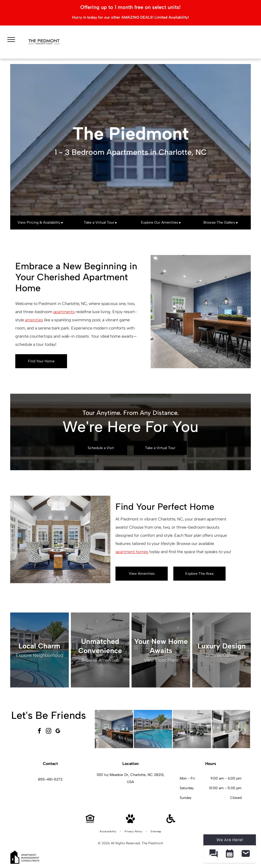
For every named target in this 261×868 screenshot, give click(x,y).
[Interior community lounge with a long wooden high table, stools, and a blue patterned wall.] (114, 729)
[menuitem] (108, 832)
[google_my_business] (58, 732)
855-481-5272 (50, 779)
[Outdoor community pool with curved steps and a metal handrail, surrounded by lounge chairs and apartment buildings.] (153, 729)
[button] (213, 854)
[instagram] (48, 732)
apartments (64, 312)
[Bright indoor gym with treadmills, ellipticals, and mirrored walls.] (192, 729)
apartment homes (132, 552)
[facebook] (39, 732)
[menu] (11, 40)
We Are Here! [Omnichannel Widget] (230, 840)
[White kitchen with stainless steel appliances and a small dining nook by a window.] (231, 729)
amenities (34, 320)
